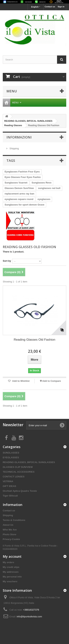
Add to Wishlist (21, 381)
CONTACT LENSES (14, 477)
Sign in (61, 7)
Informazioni (19, 137)
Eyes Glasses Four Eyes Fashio (23, 177)
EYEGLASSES (11, 458)
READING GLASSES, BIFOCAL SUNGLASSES (29, 462)
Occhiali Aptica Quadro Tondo (20, 491)
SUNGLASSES (11, 453)
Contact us (50, 7)
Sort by (7, 261)
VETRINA (8, 481)
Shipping (14, 148)
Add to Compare (52, 381)
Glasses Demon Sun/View (19, 188)
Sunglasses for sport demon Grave (24, 205)
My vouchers (10, 581)
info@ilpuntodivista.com (29, 617)
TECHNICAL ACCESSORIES (19, 472)
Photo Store (10, 534)
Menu (17, 103)
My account (12, 556)
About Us (8, 525)
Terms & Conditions (14, 520)
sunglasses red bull (49, 188)
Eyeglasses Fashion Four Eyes (22, 172)
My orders (8, 562)
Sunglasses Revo (42, 183)
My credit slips (11, 567)
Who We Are (10, 530)
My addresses (11, 572)
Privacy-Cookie (11, 539)
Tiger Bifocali (10, 496)
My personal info (12, 577)
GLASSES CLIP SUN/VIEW (18, 467)
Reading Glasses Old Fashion (35, 340)
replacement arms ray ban (19, 194)
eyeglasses (44, 199)
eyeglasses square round (19, 199)
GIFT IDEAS (9, 486)
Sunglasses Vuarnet (16, 183)
